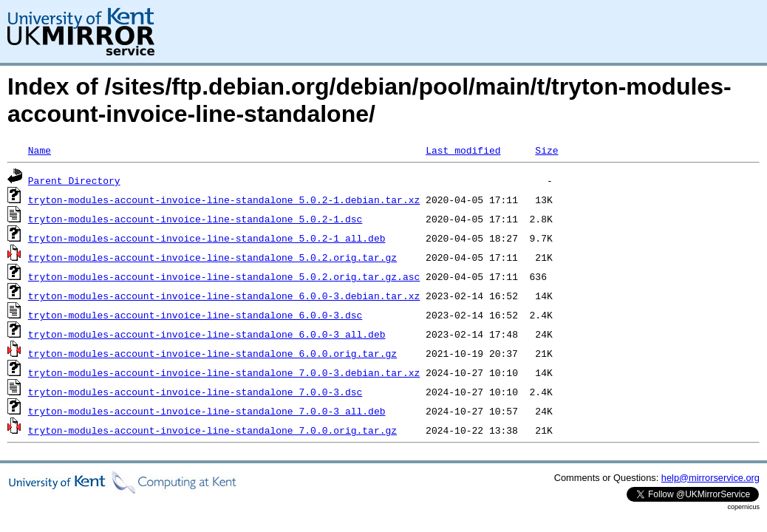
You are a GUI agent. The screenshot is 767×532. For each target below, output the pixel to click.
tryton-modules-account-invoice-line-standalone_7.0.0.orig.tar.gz (212, 430)
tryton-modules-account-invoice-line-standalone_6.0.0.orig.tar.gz (212, 353)
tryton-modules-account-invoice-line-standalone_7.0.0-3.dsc (195, 392)
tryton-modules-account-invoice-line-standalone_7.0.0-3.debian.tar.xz (224, 372)
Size (546, 150)
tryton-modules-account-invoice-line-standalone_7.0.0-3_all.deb (207, 411)
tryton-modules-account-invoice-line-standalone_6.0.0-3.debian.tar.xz (224, 296)
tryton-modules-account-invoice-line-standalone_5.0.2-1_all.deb (207, 238)
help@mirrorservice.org (710, 478)
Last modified (463, 150)
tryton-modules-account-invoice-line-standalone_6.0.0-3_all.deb (207, 334)
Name (40, 150)
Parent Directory (74, 180)
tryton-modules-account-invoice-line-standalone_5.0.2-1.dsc (195, 219)
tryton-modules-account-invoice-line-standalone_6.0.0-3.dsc (195, 315)
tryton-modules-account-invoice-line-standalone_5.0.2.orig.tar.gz (212, 257)
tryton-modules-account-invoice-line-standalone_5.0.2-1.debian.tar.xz (224, 199)
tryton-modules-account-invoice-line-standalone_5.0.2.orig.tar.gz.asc (224, 276)
